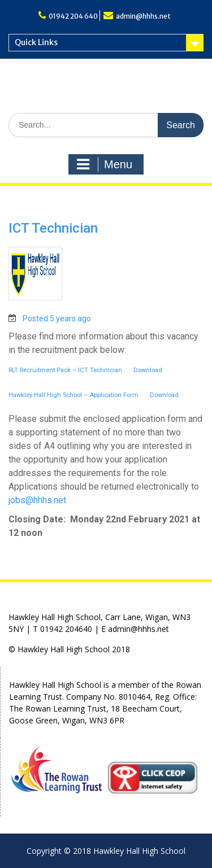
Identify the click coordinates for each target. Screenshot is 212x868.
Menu (105, 164)
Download (148, 370)
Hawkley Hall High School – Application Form (73, 395)
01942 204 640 (73, 16)
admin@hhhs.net (143, 16)
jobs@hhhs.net (37, 500)
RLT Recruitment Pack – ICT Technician (65, 370)
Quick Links (36, 42)
